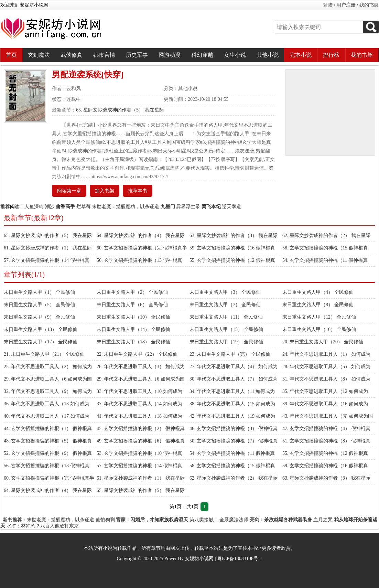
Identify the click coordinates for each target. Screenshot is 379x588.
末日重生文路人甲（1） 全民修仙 (39, 292)
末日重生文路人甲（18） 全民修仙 (133, 342)
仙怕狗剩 (105, 520)
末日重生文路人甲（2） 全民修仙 (132, 292)
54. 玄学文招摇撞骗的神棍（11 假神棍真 (325, 260)
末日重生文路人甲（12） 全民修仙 (319, 317)
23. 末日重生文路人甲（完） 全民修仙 (230, 354)
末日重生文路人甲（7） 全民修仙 (225, 305)
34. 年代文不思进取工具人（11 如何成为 (232, 391)
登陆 (328, 5)
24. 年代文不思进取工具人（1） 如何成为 (326, 354)
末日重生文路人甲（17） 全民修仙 (41, 342)
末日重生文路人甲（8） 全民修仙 (318, 305)
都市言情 (104, 55)
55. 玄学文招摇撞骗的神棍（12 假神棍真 (232, 260)
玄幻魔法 (39, 55)
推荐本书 (138, 191)
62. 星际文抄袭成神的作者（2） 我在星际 (326, 236)
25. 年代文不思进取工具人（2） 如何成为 (48, 367)
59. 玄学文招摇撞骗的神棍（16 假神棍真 (232, 248)
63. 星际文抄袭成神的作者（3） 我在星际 (234, 236)
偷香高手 (65, 207)
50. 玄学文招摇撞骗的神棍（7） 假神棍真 (234, 441)
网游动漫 (170, 55)
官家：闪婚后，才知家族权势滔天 (152, 520)
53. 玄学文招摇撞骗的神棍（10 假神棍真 (139, 453)
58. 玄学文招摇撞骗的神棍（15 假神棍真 (325, 248)
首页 (11, 55)
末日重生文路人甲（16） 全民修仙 (319, 329)
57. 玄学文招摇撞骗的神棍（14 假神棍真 (47, 260)
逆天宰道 (231, 207)
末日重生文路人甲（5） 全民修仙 (39, 305)
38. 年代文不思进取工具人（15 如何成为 (232, 404)
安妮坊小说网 (199, 559)
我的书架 (369, 5)
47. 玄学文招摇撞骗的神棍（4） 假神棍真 (326, 429)
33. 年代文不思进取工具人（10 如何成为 (139, 391)
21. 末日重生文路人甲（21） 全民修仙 (44, 354)
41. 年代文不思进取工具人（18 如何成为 (139, 416)
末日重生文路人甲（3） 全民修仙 (225, 292)
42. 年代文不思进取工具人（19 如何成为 (232, 416)
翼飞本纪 (211, 207)
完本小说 (301, 55)
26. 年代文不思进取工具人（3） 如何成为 (141, 367)
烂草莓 (84, 207)
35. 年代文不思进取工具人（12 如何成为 (325, 391)
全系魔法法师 (234, 520)
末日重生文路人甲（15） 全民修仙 (226, 329)
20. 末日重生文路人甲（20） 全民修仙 (323, 342)
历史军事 (137, 55)
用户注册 (346, 5)
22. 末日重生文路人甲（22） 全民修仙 (137, 354)
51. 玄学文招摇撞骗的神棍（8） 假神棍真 (326, 441)
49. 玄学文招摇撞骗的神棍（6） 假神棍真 (141, 441)
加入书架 (105, 191)
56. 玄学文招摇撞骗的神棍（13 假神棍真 (139, 260)
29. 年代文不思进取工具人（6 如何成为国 (48, 379)
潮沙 (50, 207)
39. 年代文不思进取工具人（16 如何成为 (325, 404)
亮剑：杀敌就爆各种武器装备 (281, 520)
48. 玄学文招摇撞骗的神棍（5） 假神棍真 (48, 441)
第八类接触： (204, 520)
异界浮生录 (188, 207)
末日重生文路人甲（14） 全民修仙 (133, 329)
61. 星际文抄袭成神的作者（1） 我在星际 (48, 248)
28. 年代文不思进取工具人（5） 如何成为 (326, 367)
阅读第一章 (69, 191)
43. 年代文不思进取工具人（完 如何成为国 (328, 416)
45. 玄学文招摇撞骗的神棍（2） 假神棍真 (141, 429)
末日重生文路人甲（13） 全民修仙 (41, 329)
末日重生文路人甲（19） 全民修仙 (226, 342)
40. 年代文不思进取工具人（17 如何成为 (47, 416)
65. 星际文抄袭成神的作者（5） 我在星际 (120, 110)
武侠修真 (72, 55)
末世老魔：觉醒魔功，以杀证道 (126, 207)
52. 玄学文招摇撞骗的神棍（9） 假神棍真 (48, 453)
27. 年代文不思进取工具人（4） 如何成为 (234, 367)
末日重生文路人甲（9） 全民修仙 (39, 317)
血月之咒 (323, 520)
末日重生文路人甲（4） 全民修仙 (318, 292)
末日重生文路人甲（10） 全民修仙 (133, 317)
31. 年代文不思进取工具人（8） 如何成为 (326, 379)
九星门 (168, 207)
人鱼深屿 (34, 207)
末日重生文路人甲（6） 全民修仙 (132, 305)
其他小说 (268, 55)
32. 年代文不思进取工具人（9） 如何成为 (48, 391)
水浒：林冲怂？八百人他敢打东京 (43, 526)
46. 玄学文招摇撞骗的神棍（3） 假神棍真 (234, 429)
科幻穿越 (202, 55)
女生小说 (235, 55)
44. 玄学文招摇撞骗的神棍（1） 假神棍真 (48, 429)
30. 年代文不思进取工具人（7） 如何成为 (234, 379)
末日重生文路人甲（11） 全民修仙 (226, 317)
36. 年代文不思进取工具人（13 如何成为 (47, 404)
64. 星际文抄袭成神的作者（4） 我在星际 (141, 236)
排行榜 (331, 55)
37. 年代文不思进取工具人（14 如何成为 (139, 404)
